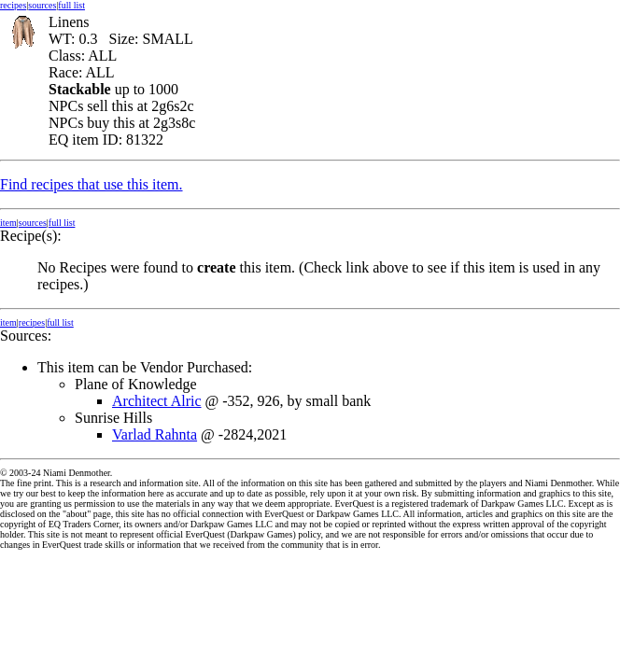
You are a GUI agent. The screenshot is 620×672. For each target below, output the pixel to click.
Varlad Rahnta (155, 434)
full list (71, 5)
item (8, 223)
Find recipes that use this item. (92, 184)
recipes (13, 5)
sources (42, 5)
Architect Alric (157, 401)
